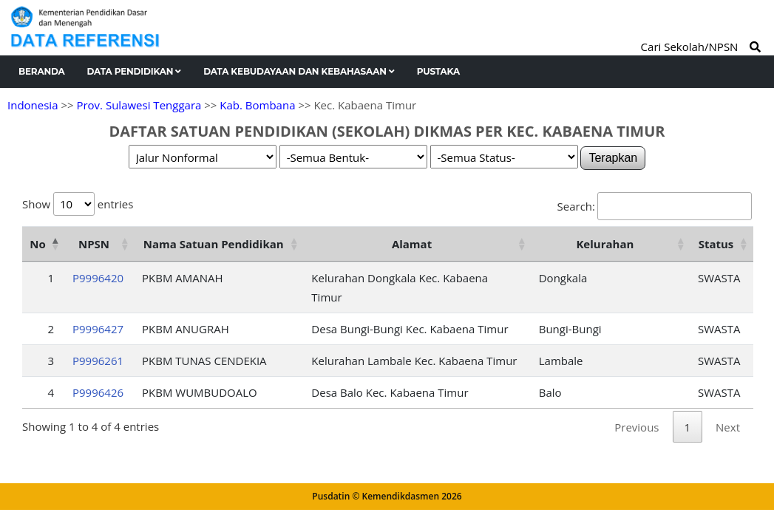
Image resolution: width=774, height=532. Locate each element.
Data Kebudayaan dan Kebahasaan (299, 71)
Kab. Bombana (257, 105)
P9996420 (98, 278)
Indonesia (33, 105)
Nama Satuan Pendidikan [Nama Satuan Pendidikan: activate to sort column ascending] (214, 244)
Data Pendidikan (135, 71)
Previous (636, 427)
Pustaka (438, 71)
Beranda (42, 71)
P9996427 (98, 329)
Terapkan (613, 158)
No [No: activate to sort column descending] (37, 244)
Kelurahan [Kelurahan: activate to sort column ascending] (605, 244)
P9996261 (98, 361)
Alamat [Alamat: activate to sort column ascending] (412, 244)
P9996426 (98, 392)
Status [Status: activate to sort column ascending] (716, 244)
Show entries (78, 204)
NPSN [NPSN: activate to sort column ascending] (94, 244)
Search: (655, 206)
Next (728, 427)
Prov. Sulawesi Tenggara (139, 105)
